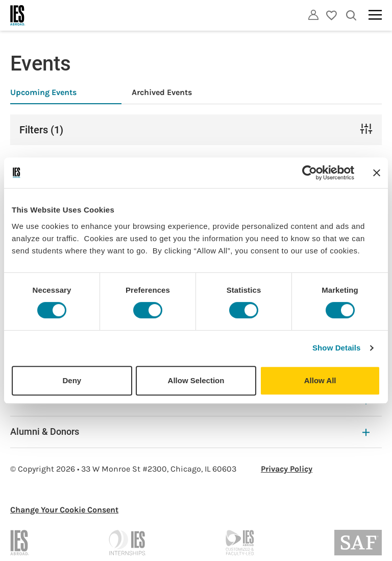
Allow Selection (196, 380)
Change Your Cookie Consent (64, 510)
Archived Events (162, 92)
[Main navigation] (375, 15)
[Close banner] (377, 173)
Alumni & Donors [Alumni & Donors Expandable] (190, 431)
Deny (72, 380)
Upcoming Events (43, 92)
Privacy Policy (287, 469)
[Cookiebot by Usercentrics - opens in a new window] (310, 173)
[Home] (18, 15)
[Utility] (313, 15)
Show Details (337, 348)
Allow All (320, 380)
